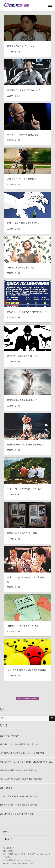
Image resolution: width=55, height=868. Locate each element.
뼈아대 (6, 832)
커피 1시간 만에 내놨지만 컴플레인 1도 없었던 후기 (21, 779)
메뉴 (50, 6)
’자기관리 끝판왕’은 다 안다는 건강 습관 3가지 (19, 796)
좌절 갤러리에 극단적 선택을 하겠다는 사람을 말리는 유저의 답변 (26, 762)
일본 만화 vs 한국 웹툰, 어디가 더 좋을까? (17, 814)
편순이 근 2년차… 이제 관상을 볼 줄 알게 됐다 (19, 805)
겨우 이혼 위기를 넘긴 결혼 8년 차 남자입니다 (19, 770)
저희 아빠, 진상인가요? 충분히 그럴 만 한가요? (19, 744)
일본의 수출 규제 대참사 (10, 736)
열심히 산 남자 (6, 788)
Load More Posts (29, 699)
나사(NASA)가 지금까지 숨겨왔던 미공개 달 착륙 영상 (22, 753)
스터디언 (7, 839)
